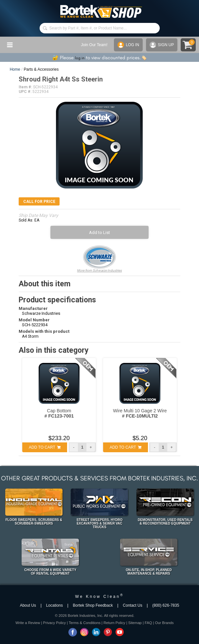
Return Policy (114, 623)
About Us (28, 605)
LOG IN (128, 45)
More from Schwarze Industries (99, 259)
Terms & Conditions (85, 623)
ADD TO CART (45, 447)
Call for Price (39, 202)
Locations (54, 605)
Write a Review (28, 623)
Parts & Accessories (41, 69)
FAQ (148, 623)
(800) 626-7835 (166, 605)
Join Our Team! (94, 45)
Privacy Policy (54, 623)
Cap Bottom (59, 413)
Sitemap (135, 623)
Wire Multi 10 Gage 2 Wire (140, 413)
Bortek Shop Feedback (93, 605)
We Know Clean (99, 597)
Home (15, 69)
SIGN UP (162, 45)
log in (80, 58)
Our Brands (164, 623)
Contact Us (132, 605)
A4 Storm (30, 336)
